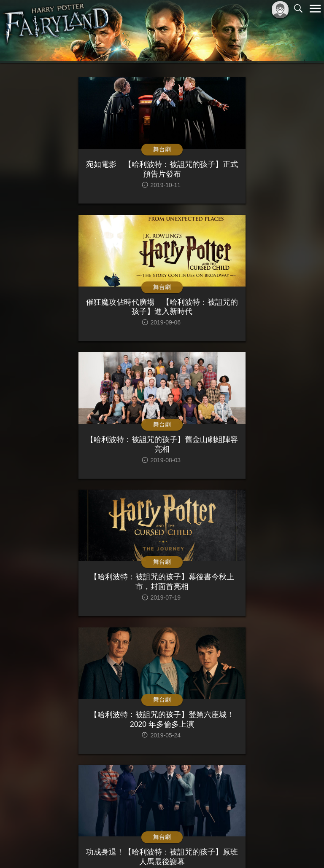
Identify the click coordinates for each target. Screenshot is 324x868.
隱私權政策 (271, 848)
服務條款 (241, 848)
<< (107, 780)
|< (91, 780)
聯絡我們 (302, 848)
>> (217, 780)
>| (233, 780)
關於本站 (214, 848)
